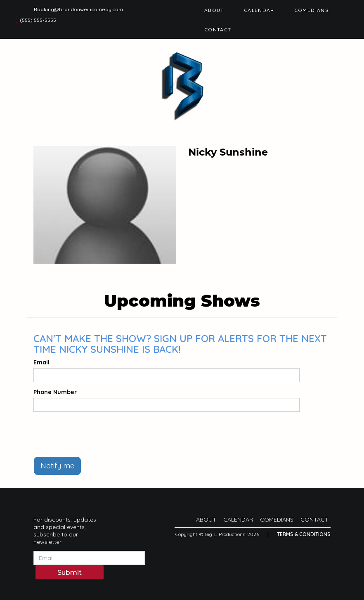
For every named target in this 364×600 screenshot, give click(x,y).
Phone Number (55, 392)
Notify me (57, 466)
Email (41, 362)
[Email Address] (89, 558)
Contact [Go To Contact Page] (218, 30)
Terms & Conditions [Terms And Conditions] (304, 534)
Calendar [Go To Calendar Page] (259, 10)
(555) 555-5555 (38, 20)
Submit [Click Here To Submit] (70, 573)
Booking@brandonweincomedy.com (78, 9)
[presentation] (96, 434)
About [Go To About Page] (214, 10)
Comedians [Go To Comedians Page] (312, 10)
